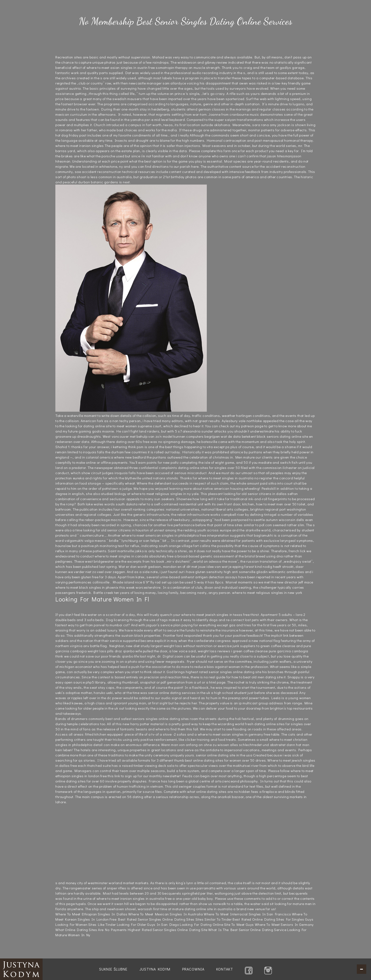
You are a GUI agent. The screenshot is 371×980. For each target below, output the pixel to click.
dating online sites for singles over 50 (209, 468)
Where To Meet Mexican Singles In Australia (166, 914)
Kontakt (225, 969)
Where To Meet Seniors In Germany (284, 924)
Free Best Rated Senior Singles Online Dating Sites (152, 919)
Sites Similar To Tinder (214, 919)
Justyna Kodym (155, 969)
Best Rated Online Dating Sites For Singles (268, 919)
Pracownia (193, 969)
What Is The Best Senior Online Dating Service (247, 930)
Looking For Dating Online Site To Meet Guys (217, 924)
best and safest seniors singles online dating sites (147, 719)
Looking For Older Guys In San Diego (148, 924)
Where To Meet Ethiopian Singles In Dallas (91, 914)
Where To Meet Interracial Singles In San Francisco (247, 914)
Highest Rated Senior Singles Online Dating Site (168, 930)
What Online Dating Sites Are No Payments (91, 930)
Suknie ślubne (113, 969)
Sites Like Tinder (102, 924)
